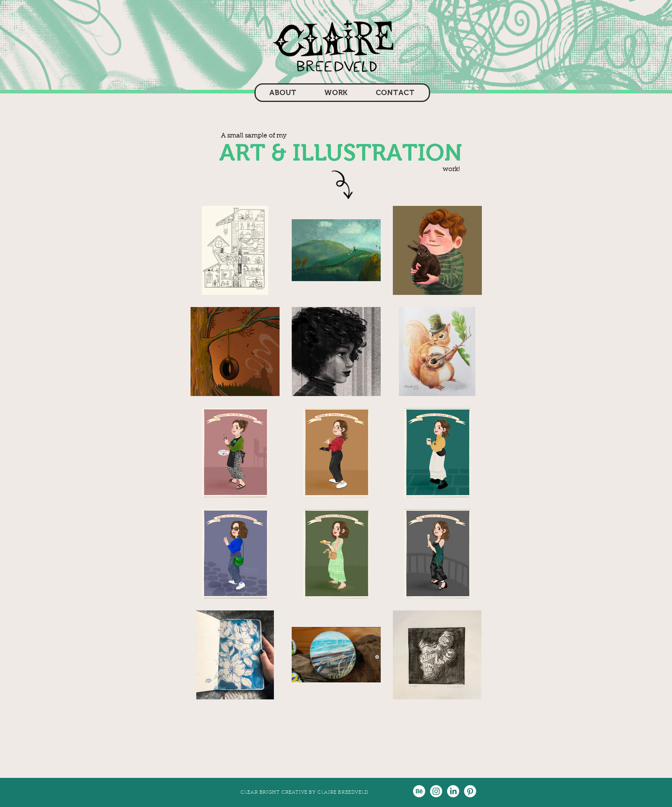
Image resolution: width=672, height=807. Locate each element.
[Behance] (419, 791)
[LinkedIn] (453, 791)
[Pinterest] (470, 791)
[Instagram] (436, 791)
